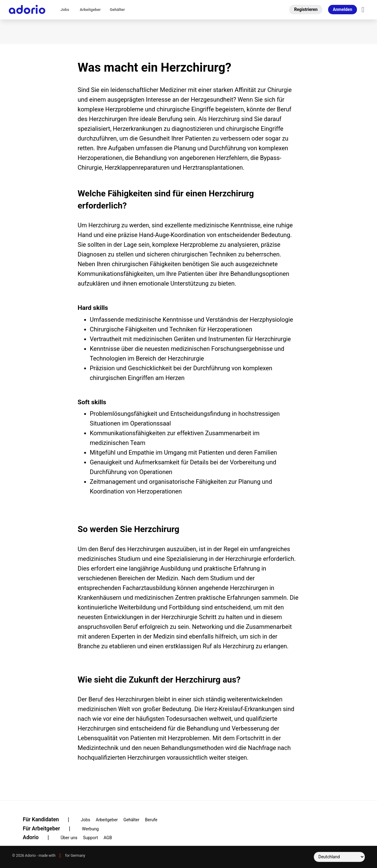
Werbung (91, 829)
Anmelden (343, 9)
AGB (108, 838)
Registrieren (306, 9)
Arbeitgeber (90, 10)
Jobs (65, 10)
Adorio (40, 837)
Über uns (69, 838)
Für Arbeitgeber (50, 829)
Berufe (151, 820)
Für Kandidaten (50, 819)
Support (90, 838)
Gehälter (117, 10)
